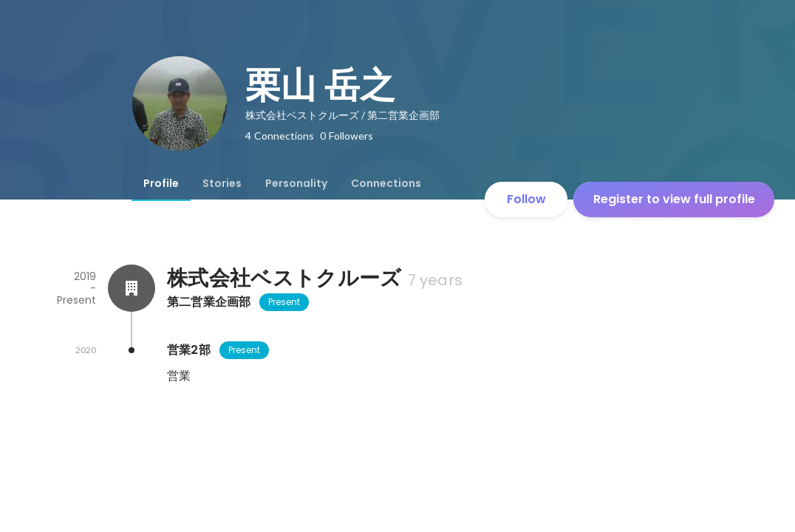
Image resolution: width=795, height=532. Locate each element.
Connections (386, 183)
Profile (161, 183)
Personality (296, 183)
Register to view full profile (674, 199)
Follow (526, 199)
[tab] (161, 183)
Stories (222, 183)
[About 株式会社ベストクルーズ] (132, 288)
